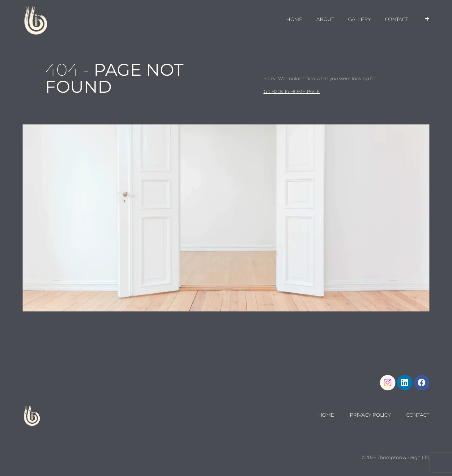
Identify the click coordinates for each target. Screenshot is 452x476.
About (325, 19)
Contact (397, 19)
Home (326, 415)
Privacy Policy (370, 415)
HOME (294, 19)
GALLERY (360, 19)
